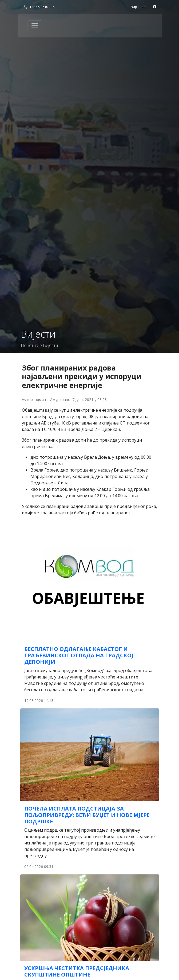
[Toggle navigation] (35, 26)
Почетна (29, 345)
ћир (134, 7)
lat (143, 7)
